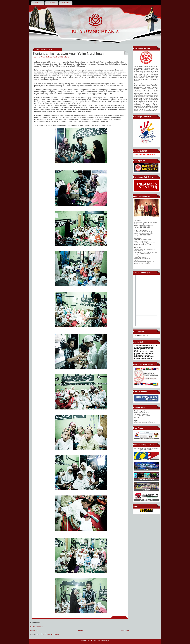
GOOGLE (66, 3)
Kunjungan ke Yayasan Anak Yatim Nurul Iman (68, 54)
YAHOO (52, 3)
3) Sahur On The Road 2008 (143, 352)
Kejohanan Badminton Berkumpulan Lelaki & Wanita (144, 356)
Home (80, 631)
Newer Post (35, 631)
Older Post (126, 631)
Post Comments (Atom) (50, 634)
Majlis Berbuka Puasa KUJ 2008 (147, 346)
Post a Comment (37, 627)
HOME (38, 3)
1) (135, 346)
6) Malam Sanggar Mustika (143, 358)
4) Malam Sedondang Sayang (144, 353)
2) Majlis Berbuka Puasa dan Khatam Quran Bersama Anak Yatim (144, 349)
